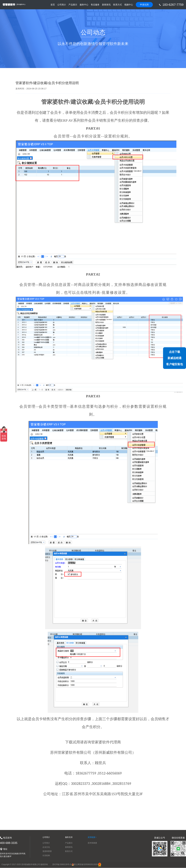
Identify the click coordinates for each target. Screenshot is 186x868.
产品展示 (73, 5)
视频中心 (129, 5)
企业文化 (46, 847)
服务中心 (84, 5)
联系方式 (117, 5)
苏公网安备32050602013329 (85, 864)
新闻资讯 (106, 5)
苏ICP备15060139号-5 (62, 864)
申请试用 (144, 5)
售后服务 (95, 5)
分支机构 (46, 855)
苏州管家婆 (92, 843)
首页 (53, 6)
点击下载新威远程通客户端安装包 (175, 358)
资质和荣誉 (47, 851)
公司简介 (62, 5)
